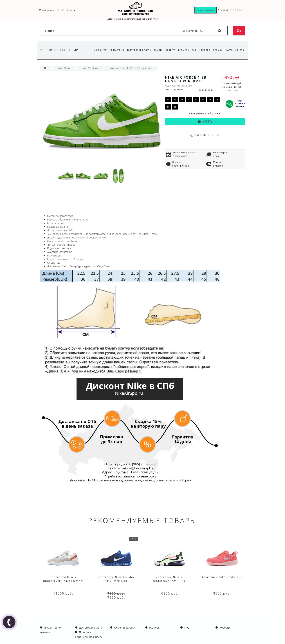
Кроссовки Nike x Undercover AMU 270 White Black (169, 581)
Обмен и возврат (162, 50)
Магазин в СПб (235, 50)
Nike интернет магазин (105, 50)
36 (168, 100)
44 (168, 107)
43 (217, 100)
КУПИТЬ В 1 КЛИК (207, 135)
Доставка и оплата (135, 50)
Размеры (181, 50)
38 (182, 100)
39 (189, 100)
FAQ (192, 50)
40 (196, 100)
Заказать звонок (206, 10)
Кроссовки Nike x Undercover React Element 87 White (63, 581)
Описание (50, 202)
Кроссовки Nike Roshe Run (222, 577)
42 (210, 100)
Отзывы (217, 50)
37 (175, 100)
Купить (205, 122)
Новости (203, 50)
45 (175, 107)
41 (203, 100)
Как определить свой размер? (205, 114)
